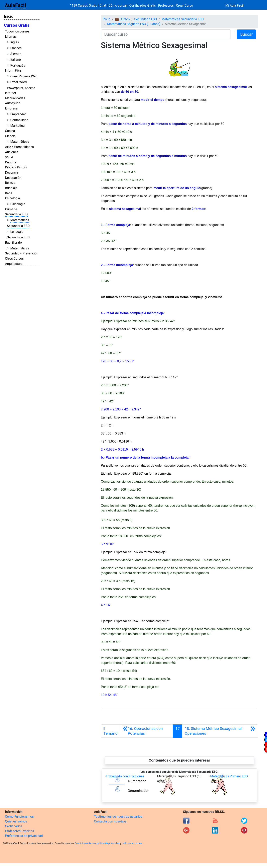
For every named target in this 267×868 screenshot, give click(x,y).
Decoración (13, 178)
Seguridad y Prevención (22, 253)
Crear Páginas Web (24, 76)
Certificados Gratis (142, 6)
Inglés (15, 42)
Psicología (12, 198)
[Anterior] (147, 731)
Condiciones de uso (85, 843)
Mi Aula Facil (234, 6)
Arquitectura (14, 264)
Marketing (17, 126)
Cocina (10, 131)
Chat (103, 6)
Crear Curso (184, 6)
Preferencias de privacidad (24, 836)
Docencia (12, 173)
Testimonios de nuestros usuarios (118, 817)
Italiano (16, 60)
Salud (9, 157)
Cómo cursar (118, 6)
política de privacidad (108, 843)
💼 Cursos (122, 19)
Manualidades (15, 98)
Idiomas (11, 37)
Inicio (9, 16)
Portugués (18, 65)
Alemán (16, 54)
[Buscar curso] (166, 34)
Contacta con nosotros (110, 821)
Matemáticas (20, 142)
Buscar (246, 34)
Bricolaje (11, 188)
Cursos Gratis (17, 25)
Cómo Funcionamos (19, 817)
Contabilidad (19, 120)
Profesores (166, 6)
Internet (11, 93)
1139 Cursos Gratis (84, 6)
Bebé (9, 193)
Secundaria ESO (16, 214)
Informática (13, 70)
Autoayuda (13, 103)
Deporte (11, 162)
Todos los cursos (17, 31)
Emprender (18, 114)
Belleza (10, 183)
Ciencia (10, 136)
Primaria (11, 209)
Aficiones (12, 152)
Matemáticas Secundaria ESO (183, 19)
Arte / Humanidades (19, 147)
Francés (16, 48)
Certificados (14, 826)
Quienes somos (16, 821)
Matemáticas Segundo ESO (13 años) (134, 24)
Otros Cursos (14, 259)
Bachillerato (13, 243)
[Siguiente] (220, 731)
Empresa (11, 108)
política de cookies (132, 843)
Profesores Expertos (19, 831)
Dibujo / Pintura (16, 167)
